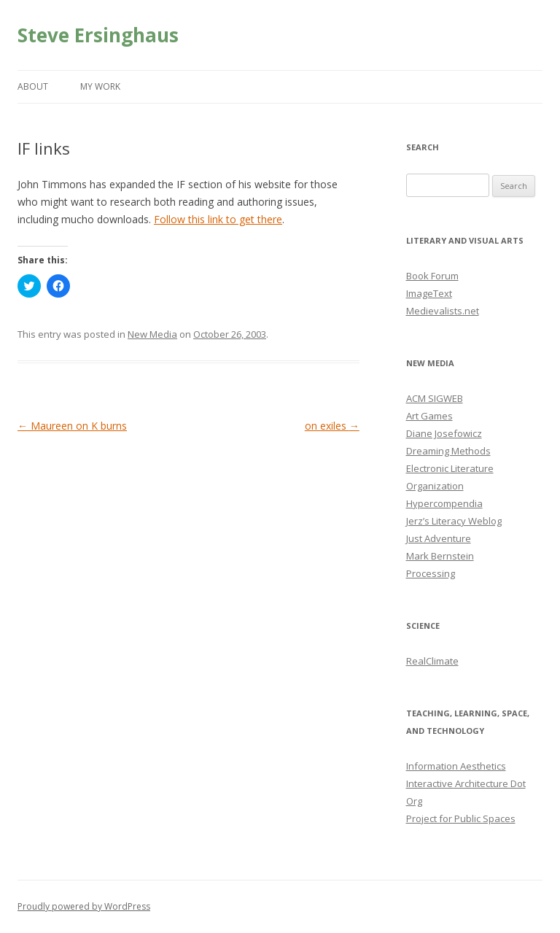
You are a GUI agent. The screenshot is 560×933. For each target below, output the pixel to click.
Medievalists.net (443, 311)
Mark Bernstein (440, 556)
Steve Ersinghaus (98, 35)
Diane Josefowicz (444, 433)
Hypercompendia (444, 503)
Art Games (429, 416)
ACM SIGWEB (435, 398)
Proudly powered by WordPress (84, 906)
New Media (152, 334)
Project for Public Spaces (461, 818)
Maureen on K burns (72, 426)
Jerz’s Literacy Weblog (454, 521)
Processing (431, 573)
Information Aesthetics (456, 766)
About (33, 86)
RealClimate (432, 661)
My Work (100, 86)
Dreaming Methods (448, 451)
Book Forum (432, 276)
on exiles (332, 426)
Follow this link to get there (218, 219)
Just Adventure (439, 538)
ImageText (429, 293)
